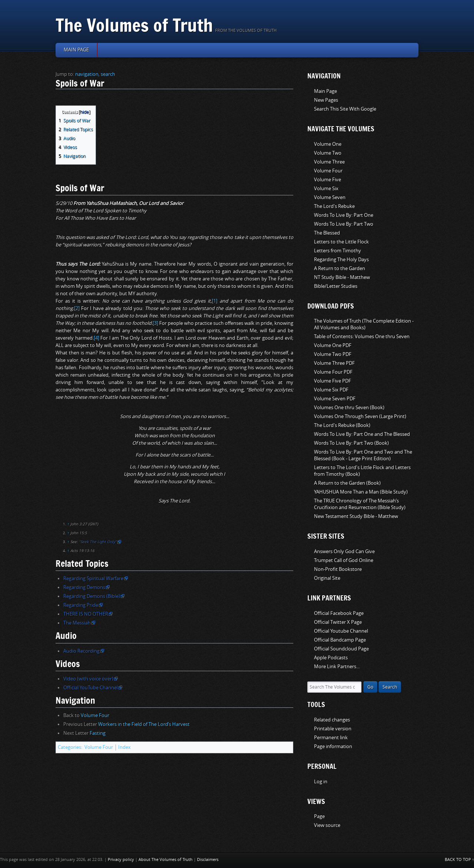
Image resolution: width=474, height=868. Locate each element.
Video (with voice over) (88, 679)
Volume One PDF (333, 345)
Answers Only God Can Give (344, 551)
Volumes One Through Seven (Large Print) (360, 416)
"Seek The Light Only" (98, 542)
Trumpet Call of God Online (344, 560)
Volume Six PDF (331, 390)
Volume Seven (330, 197)
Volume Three (329, 162)
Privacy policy (121, 860)
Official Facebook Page (339, 613)
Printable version (333, 729)
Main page (76, 50)
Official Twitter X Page (338, 622)
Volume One (328, 144)
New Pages (326, 100)
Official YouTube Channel (91, 688)
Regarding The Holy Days (341, 260)
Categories (69, 747)
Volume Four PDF (333, 372)
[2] (77, 308)
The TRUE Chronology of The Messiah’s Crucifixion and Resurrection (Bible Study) (360, 504)
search (108, 74)
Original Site (327, 578)
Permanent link (331, 738)
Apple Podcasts (331, 658)
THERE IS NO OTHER (86, 614)
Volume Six (326, 189)
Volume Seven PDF (335, 399)
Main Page (326, 91)
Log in (321, 782)
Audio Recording (81, 651)
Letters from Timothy (338, 251)
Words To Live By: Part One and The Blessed (362, 434)
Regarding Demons (84, 587)
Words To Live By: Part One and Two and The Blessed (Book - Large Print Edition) (363, 455)
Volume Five (328, 180)
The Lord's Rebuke (334, 206)
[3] (155, 323)
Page (319, 816)
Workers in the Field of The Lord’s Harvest (144, 724)
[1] (215, 301)
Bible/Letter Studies (336, 286)
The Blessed (327, 233)
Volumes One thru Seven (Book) (349, 408)
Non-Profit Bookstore (338, 569)
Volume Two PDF (333, 354)
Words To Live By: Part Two (344, 224)
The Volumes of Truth (134, 25)
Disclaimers (208, 860)
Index (124, 747)
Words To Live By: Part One (344, 215)
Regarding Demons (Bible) (92, 596)
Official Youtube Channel (341, 631)
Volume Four (95, 715)
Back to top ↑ (460, 860)
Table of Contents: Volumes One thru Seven (362, 337)
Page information (333, 746)
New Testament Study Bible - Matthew (356, 516)
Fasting (98, 733)
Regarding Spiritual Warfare (93, 578)
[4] (96, 338)
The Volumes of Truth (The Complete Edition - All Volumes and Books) (364, 324)
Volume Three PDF (334, 363)
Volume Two (328, 153)
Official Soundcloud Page (341, 649)
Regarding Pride (81, 605)
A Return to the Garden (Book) (347, 483)
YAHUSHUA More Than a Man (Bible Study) (361, 492)
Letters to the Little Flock (341, 242)
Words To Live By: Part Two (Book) (351, 443)
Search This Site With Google (345, 109)
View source (327, 825)
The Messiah (77, 623)
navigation (87, 74)
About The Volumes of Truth (166, 860)
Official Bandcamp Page (340, 640)
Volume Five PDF (333, 381)
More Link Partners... (337, 667)
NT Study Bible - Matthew (342, 277)
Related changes (332, 720)
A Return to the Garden (340, 268)
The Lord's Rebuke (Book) (342, 425)
